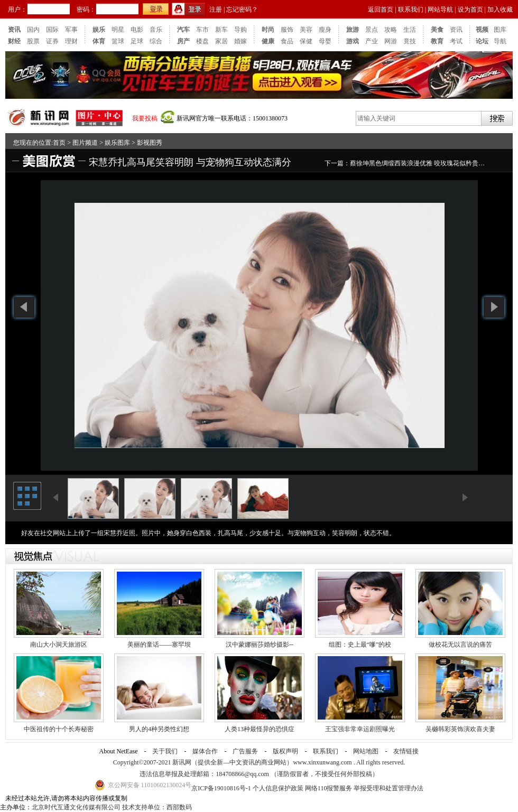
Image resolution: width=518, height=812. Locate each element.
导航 (500, 41)
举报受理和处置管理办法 (388, 788)
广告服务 (245, 751)
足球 (137, 41)
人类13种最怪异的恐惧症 (260, 729)
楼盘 (202, 41)
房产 (183, 41)
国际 (52, 30)
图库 (500, 30)
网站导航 (440, 10)
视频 (482, 30)
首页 (59, 143)
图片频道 (85, 143)
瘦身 (325, 30)
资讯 (14, 30)
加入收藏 (500, 10)
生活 (410, 30)
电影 (137, 30)
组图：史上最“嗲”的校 (360, 645)
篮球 (118, 41)
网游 (391, 41)
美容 (306, 30)
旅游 (353, 30)
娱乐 (99, 30)
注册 (216, 10)
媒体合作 (205, 751)
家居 (221, 41)
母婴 (325, 41)
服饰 (287, 30)
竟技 (410, 41)
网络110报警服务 (329, 788)
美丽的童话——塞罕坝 (159, 645)
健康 (268, 41)
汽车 (183, 30)
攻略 (391, 30)
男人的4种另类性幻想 (159, 729)
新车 (221, 30)
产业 (372, 41)
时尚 (268, 30)
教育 (437, 41)
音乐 (156, 30)
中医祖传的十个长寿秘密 (59, 729)
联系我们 (411, 10)
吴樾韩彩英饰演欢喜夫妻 (460, 729)
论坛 (482, 41)
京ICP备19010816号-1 (222, 788)
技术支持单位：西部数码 (157, 807)
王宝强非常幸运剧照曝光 (360, 729)
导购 (240, 30)
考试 (456, 41)
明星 (118, 30)
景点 (372, 30)
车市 (202, 30)
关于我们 (165, 751)
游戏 (353, 41)
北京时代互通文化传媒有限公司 (76, 807)
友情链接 (406, 751)
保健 (306, 41)
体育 (99, 41)
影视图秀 (150, 143)
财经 (14, 41)
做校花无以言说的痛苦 (460, 645)
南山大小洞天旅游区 (59, 645)
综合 (156, 41)
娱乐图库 (117, 143)
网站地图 (366, 751)
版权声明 (285, 751)
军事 (71, 30)
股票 (33, 41)
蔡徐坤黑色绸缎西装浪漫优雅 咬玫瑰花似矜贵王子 (420, 163)
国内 (33, 30)
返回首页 (381, 10)
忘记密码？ (242, 10)
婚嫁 (240, 41)
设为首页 (470, 10)
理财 (71, 41)
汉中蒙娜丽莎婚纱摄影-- (260, 645)
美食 (437, 30)
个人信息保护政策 (278, 788)
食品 (287, 41)
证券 (52, 41)
